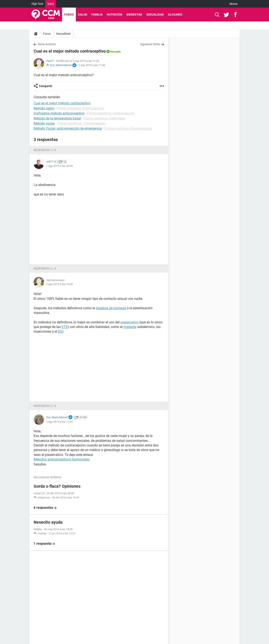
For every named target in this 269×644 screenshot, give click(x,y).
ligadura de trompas (111, 308)
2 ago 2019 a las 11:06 (92, 65)
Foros (69, 15)
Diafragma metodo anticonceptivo (59, 113)
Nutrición (115, 15)
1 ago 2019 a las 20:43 (59, 166)
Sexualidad (155, 15)
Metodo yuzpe (44, 123)
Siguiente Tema (150, 44)
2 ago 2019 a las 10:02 (59, 284)
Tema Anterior (47, 44)
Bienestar (134, 15)
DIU (61, 331)
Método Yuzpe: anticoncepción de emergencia (68, 128)
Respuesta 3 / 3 (45, 406)
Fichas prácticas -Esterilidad (104, 118)
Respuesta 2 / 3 (45, 268)
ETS (65, 327)
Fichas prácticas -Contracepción (80, 108)
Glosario (175, 15)
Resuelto (115, 52)
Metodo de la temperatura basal (57, 118)
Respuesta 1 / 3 (45, 150)
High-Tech (37, 4)
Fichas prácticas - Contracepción (81, 123)
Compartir (46, 86)
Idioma (233, 4)
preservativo (129, 322)
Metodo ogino (44, 108)
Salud (51, 4)
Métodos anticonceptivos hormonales (62, 459)
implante (130, 327)
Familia (97, 15)
